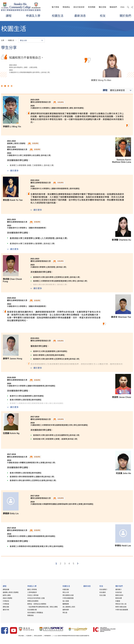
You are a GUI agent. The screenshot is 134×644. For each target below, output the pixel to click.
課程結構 (5, 590)
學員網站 (66, 7)
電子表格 (55, 7)
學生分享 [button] (31, 41)
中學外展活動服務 (122, 610)
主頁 (3, 40)
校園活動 (65, 590)
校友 (103, 16)
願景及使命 (119, 595)
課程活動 (5, 607)
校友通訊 (102, 593)
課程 (9, 16)
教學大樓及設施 (121, 607)
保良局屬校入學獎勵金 (35, 613)
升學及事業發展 (68, 598)
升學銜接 (5, 604)
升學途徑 (5, 601)
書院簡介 (118, 590)
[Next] (78, 564)
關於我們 (125, 16)
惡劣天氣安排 (79, 7)
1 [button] (2, 86)
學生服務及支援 (68, 595)
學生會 (65, 613)
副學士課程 (6, 595)
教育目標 (118, 598)
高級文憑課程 (7, 598)
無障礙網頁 (52, 636)
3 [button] (8, 86)
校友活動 (102, 595)
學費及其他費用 (32, 601)
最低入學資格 (32, 590)
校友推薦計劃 (32, 610)
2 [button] (5, 86)
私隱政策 (30, 636)
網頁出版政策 (41, 636)
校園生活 (58, 16)
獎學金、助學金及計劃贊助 (36, 604)
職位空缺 (102, 7)
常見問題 (92, 7)
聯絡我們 (113, 7)
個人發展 (65, 601)
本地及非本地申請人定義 (36, 598)
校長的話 (118, 593)
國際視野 (65, 610)
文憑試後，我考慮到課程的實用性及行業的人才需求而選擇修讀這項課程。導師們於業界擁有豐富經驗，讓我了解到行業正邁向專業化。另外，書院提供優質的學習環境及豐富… (47, 62)
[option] (67, 67)
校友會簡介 (103, 590)
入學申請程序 (32, 593)
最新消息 (80, 16)
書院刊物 (5, 610)
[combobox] (121, 90)
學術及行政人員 (121, 604)
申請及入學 (33, 16)
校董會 (118, 601)
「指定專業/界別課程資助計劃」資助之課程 (42, 607)
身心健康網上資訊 (69, 607)
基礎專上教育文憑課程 (10, 593)
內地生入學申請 (32, 595)
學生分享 (65, 593)
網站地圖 (22, 636)
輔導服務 (65, 604)
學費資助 (30, 616)
